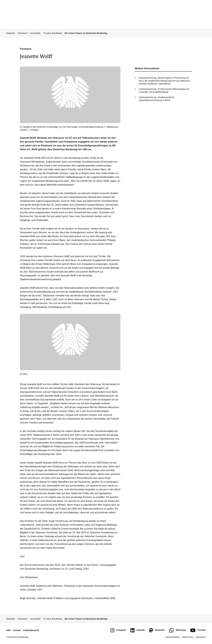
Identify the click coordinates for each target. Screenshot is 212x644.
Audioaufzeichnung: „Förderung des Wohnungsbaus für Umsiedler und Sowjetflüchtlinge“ (164, 90)
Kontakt (17, 630)
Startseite (11, 33)
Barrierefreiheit (173, 637)
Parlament (23, 33)
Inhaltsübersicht (31, 630)
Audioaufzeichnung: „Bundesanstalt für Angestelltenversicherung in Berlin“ (157, 99)
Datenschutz (188, 637)
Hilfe (8, 630)
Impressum (201, 637)
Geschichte (35, 33)
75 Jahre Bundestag (52, 33)
